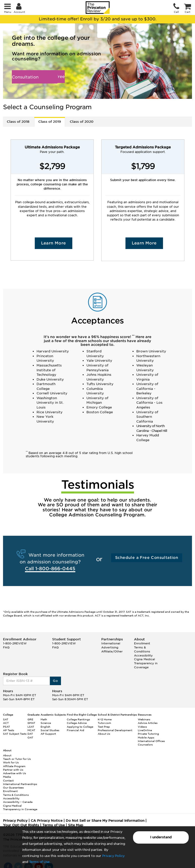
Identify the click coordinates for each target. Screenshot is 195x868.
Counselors (145, 745)
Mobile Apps (146, 737)
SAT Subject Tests (15, 734)
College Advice (77, 723)
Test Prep (104, 727)
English (45, 727)
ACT (6, 723)
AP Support (48, 734)
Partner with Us (13, 770)
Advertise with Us (14, 773)
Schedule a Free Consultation (38, 77)
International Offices (151, 741)
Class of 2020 (82, 122)
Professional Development (115, 730)
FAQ (6, 647)
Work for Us (11, 762)
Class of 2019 (50, 122)
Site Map (76, 825)
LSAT (31, 727)
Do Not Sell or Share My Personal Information (105, 821)
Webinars (144, 719)
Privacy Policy (113, 856)
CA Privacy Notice (47, 821)
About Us (104, 734)
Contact (8, 780)
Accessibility (143, 655)
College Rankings (78, 719)
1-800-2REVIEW (15, 643)
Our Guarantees (13, 788)
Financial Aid (75, 730)
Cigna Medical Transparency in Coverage (146, 663)
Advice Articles (148, 723)
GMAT (31, 723)
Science (46, 723)
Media (7, 777)
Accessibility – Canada (18, 802)
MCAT (31, 730)
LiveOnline (145, 730)
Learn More (54, 243)
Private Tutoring (148, 734)
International (111, 643)
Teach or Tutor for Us (17, 759)
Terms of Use (39, 862)
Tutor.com (104, 723)
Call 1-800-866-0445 (50, 569)
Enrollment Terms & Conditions (142, 647)
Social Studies (50, 730)
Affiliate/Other (112, 651)
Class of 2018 (18, 122)
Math (44, 719)
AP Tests (9, 730)
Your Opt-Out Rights (21, 825)
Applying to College (80, 727)
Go (55, 681)
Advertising (110, 647)
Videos (142, 727)
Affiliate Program (14, 766)
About (7, 755)
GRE (30, 719)
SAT (6, 719)
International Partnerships (20, 784)
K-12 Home (105, 719)
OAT (30, 737)
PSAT (7, 727)
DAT (30, 734)
